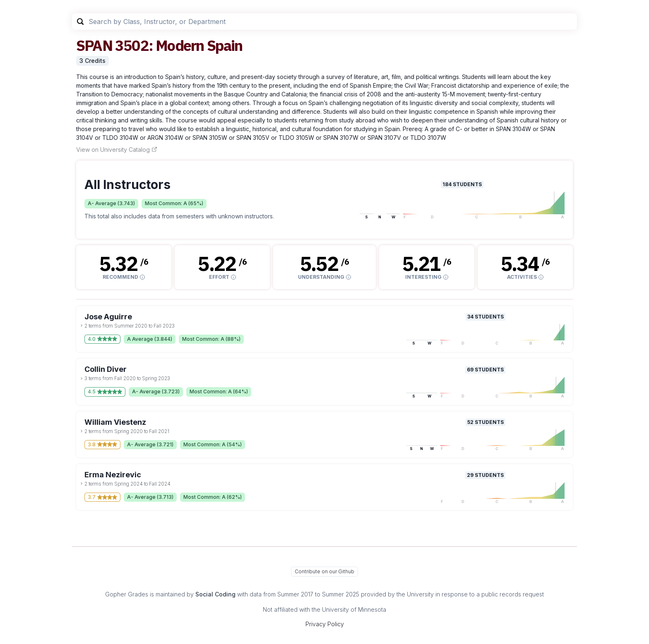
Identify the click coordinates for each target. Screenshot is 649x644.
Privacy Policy (325, 624)
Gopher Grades (127, 594)
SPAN (94, 45)
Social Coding (215, 594)
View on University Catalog (117, 150)
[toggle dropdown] (82, 326)
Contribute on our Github (324, 571)
